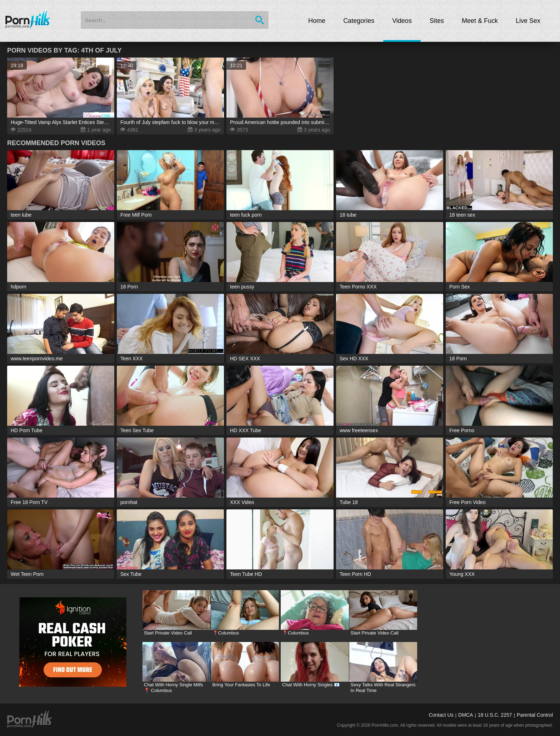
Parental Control (535, 715)
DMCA (466, 715)
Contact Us (441, 715)
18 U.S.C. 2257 (495, 715)
